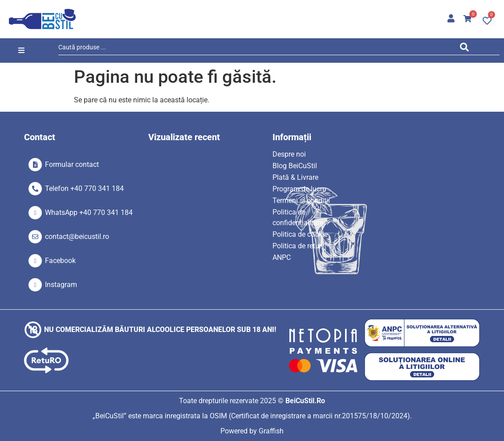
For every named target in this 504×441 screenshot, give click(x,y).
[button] (22, 51)
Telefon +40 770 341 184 (84, 188)
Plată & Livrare (295, 177)
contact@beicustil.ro (77, 237)
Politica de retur (297, 246)
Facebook (60, 261)
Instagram (61, 285)
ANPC (282, 257)
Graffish (271, 431)
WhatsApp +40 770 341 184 (89, 212)
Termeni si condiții (301, 200)
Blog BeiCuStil (295, 166)
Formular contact (72, 164)
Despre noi (289, 154)
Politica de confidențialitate (298, 217)
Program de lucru (299, 189)
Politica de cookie (300, 234)
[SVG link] (42, 19)
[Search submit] (466, 49)
